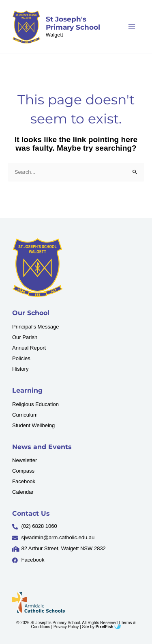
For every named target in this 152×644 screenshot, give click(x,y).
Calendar (23, 492)
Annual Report (29, 348)
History (20, 369)
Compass (23, 471)
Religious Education (35, 404)
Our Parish (25, 337)
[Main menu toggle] (132, 27)
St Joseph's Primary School (73, 23)
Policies (21, 358)
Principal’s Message (35, 327)
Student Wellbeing (33, 425)
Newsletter (25, 460)
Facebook (24, 481)
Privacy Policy (66, 627)
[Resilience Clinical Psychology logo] (37, 268)
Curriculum (25, 415)
